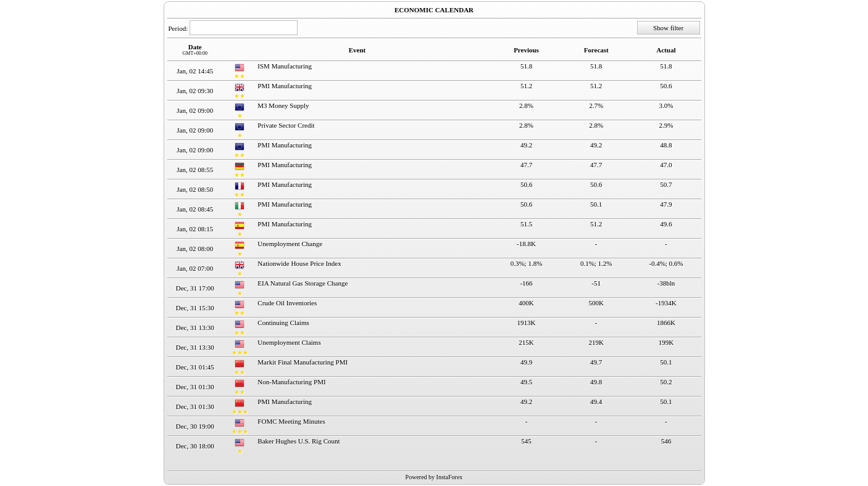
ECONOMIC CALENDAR (434, 10)
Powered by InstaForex (434, 477)
